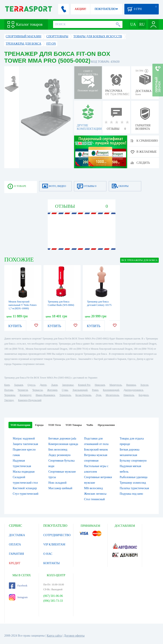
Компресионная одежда (63, 444)
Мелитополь (112, 395)
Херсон (144, 385)
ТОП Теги (54, 425)
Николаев (100, 385)
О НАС (48, 554)
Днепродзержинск (133, 390)
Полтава (9, 390)
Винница (131, 385)
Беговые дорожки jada (62, 439)
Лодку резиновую (59, 455)
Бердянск (144, 395)
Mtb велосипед (93, 488)
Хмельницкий (80, 390)
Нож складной (57, 483)
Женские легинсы (95, 494)
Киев (7, 385)
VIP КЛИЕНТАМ (54, 544)
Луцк (98, 395)
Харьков (18, 385)
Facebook (18, 586)
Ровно (95, 390)
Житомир (52, 390)
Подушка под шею (131, 494)
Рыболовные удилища (134, 477)
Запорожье (68, 385)
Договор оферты (74, 636)
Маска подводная (24, 472)
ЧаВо (90, 425)
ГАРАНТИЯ (16, 554)
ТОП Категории (20, 425)
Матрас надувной (24, 439)
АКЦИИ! (80, 9)
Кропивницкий (111, 390)
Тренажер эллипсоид (133, 483)
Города (39, 425)
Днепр (43, 385)
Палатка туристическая (134, 488)
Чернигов (23, 390)
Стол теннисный (94, 499)
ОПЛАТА (15, 544)
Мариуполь (116, 385)
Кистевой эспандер (25, 488)
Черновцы (10, 395)
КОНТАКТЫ (51, 563)
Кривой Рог (84, 385)
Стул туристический (26, 494)
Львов (54, 385)
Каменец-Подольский (30, 400)
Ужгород (9, 400)
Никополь (129, 395)
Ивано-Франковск (45, 395)
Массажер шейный (60, 488)
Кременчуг (25, 395)
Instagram (18, 597)
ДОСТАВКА (17, 535)
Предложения (106, 425)
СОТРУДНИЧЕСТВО (57, 535)
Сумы (65, 390)
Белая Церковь (83, 395)
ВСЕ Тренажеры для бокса (139, 260)
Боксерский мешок (96, 450)
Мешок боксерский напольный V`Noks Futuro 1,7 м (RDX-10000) (22, 305)
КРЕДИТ (15, 563)
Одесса (31, 385)
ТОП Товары (74, 425)
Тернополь (65, 395)
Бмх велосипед (58, 450)
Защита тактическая (25, 444)
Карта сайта (54, 636)
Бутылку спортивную (133, 461)
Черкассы (37, 390)
